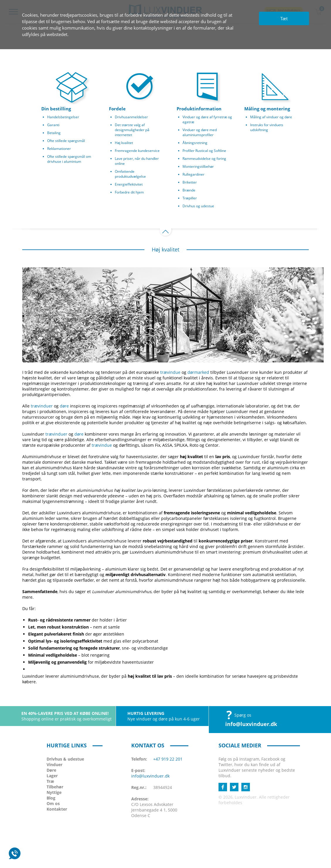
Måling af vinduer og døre (271, 117)
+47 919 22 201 (168, 759)
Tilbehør (55, 787)
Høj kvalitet (124, 143)
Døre (51, 770)
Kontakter (57, 809)
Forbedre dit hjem (129, 192)
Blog (51, 798)
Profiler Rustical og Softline (204, 151)
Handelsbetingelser (63, 117)
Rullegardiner (193, 174)
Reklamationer (59, 149)
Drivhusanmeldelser (131, 117)
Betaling (54, 133)
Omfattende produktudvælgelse (130, 174)
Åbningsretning (195, 143)
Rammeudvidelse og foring (204, 159)
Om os (53, 803)
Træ (50, 781)
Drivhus (65, 759)
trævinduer (42, 406)
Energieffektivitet (129, 184)
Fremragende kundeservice (137, 151)
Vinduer (54, 765)
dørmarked (198, 372)
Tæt (284, 18)
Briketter (190, 182)
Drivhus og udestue (198, 206)
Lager (52, 776)
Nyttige (54, 792)
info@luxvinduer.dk (251, 724)
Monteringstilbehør (198, 166)
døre (64, 406)
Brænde (189, 190)
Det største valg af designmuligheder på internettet (132, 130)
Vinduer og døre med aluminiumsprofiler (200, 132)
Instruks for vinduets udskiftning (267, 127)
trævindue (170, 372)
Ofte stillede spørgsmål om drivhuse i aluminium (69, 159)
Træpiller (190, 198)
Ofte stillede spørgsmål (66, 141)
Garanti (53, 125)
